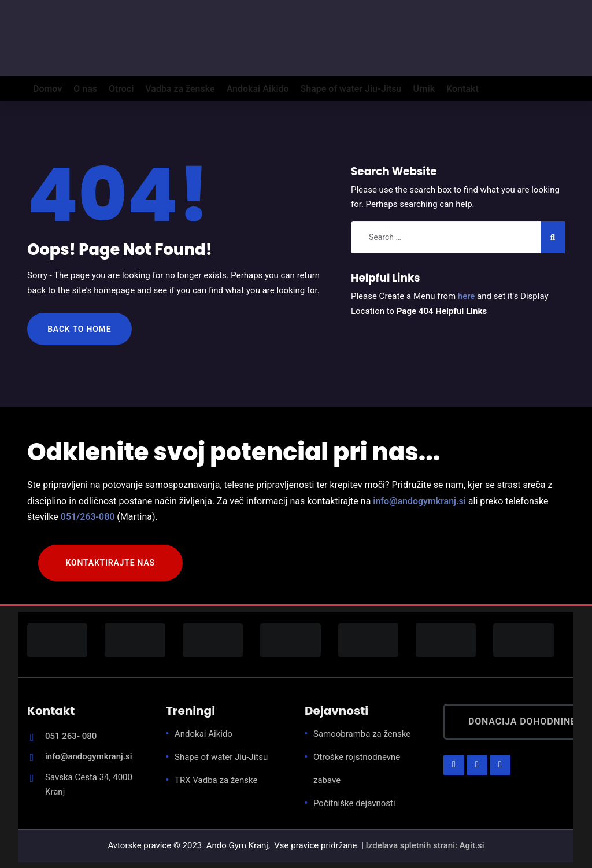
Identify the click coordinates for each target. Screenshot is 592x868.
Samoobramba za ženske (362, 734)
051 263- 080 (71, 736)
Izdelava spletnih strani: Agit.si (425, 845)
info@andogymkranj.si (419, 501)
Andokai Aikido (203, 734)
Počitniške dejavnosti (354, 803)
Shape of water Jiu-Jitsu (221, 757)
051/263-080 (88, 517)
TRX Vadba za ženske (216, 780)
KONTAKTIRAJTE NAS (110, 563)
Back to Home (79, 329)
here (467, 296)
